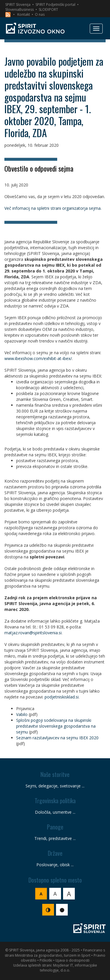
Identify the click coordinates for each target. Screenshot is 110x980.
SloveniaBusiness (20, 9)
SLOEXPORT (48, 9)
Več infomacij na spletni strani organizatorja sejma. (53, 208)
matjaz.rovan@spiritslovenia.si (33, 633)
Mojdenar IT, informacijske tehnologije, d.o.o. (68, 968)
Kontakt (24, 14)
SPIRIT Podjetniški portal (55, 5)
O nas (40, 14)
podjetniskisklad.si (62, 697)
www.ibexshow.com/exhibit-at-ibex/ (38, 358)
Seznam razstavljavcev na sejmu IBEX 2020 (57, 738)
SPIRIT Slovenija (18, 5)
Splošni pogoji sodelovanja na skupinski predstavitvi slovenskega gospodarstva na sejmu (56, 726)
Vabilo (22, 714)
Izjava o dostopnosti (72, 960)
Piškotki (46, 960)
